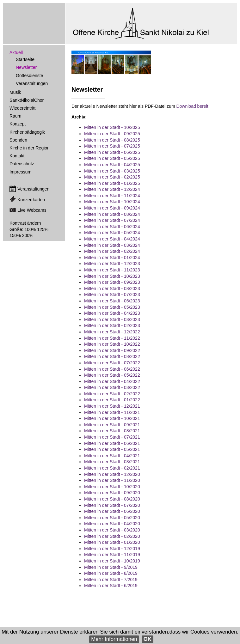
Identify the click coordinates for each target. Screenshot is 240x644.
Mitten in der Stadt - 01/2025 (112, 183)
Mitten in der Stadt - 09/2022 (112, 350)
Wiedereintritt (22, 108)
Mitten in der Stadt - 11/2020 (112, 480)
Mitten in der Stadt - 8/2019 (111, 573)
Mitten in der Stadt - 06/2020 (112, 511)
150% (15, 235)
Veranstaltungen (32, 83)
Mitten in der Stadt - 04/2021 (112, 456)
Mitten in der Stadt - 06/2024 (112, 227)
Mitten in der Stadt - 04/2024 (112, 239)
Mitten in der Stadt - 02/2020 (112, 536)
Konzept (18, 124)
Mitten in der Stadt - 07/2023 (112, 295)
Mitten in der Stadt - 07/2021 (112, 437)
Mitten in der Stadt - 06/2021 (112, 443)
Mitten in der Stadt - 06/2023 (112, 301)
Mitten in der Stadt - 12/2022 (112, 332)
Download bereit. (193, 106)
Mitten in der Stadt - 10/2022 (112, 344)
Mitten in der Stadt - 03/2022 (112, 387)
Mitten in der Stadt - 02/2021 (112, 468)
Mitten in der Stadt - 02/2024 (112, 251)
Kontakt (17, 156)
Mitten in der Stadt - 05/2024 (112, 233)
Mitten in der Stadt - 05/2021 (112, 449)
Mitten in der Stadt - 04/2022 (112, 381)
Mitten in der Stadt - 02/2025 (112, 177)
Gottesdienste (29, 76)
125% (43, 229)
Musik (15, 92)
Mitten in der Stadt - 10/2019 (112, 561)
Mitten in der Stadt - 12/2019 (112, 549)
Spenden (18, 140)
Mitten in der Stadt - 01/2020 (112, 542)
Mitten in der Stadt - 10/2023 (112, 276)
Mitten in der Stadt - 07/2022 (112, 363)
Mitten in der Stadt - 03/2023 (112, 319)
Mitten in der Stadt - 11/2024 (112, 196)
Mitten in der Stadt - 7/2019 (111, 580)
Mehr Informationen (114, 639)
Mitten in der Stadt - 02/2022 (112, 394)
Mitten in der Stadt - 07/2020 (112, 505)
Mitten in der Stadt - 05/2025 (112, 158)
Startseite (25, 59)
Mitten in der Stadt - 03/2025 (112, 171)
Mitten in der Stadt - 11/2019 (112, 555)
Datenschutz (22, 164)
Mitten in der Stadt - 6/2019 (111, 586)
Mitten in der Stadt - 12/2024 (112, 189)
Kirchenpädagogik (27, 132)
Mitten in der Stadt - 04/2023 (112, 313)
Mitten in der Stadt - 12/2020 (112, 474)
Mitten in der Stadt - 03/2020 (112, 530)
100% (30, 229)
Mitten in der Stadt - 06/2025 (112, 152)
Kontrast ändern (25, 223)
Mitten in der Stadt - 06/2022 (112, 369)
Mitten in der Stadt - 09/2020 (112, 493)
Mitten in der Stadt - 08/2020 (112, 499)
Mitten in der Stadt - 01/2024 (112, 258)
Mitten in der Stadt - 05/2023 (112, 307)
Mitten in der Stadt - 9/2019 (111, 567)
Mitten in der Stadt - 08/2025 (112, 140)
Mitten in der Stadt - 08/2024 (112, 214)
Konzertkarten (31, 200)
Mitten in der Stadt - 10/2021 (112, 418)
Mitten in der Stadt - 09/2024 (112, 208)
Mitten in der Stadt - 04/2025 (112, 165)
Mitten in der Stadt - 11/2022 (112, 338)
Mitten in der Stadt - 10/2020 (112, 487)
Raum (15, 116)
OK (148, 639)
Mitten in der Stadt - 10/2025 (112, 127)
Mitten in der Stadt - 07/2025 (112, 146)
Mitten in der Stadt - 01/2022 (112, 400)
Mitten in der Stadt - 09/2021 (112, 425)
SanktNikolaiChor (27, 100)
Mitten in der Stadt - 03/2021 (112, 462)
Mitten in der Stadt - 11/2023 (112, 270)
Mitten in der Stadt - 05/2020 (112, 518)
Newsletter (26, 67)
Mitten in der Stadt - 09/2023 (112, 282)
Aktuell (16, 52)
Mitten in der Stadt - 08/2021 (112, 431)
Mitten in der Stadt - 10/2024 (112, 202)
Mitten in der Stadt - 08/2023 (112, 289)
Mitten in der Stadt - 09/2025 (112, 134)
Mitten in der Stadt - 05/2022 (112, 375)
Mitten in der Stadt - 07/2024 (112, 220)
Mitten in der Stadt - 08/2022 (112, 356)
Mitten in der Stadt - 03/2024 (112, 245)
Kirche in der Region (30, 148)
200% (28, 235)
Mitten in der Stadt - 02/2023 (112, 325)
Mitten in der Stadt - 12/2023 (112, 264)
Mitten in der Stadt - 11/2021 (112, 412)
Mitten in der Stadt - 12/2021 (112, 406)
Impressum (20, 172)
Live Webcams (32, 210)
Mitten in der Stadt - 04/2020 (112, 524)
